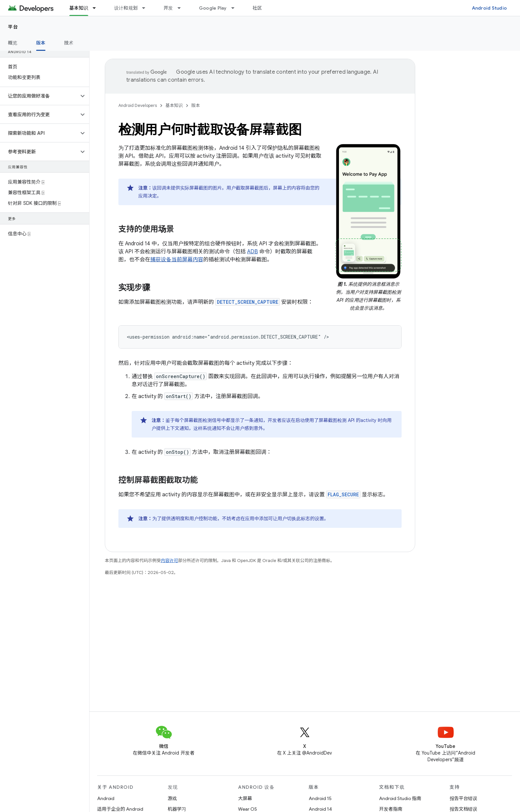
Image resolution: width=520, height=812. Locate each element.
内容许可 (169, 561)
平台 (13, 27)
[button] (39, 96)
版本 (196, 105)
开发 (168, 8)
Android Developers (138, 105)
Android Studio (489, 8)
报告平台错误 (464, 798)
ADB (253, 252)
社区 (258, 8)
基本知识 (174, 105)
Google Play (213, 8)
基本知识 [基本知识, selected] (79, 8)
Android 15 (320, 798)
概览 (13, 43)
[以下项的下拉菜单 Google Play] (236, 8)
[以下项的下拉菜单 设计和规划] (147, 8)
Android (106, 798)
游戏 (172, 798)
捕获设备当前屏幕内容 (177, 260)
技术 (69, 43)
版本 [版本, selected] (41, 43)
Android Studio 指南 (400, 798)
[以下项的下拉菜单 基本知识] (97, 8)
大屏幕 (245, 798)
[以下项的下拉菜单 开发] (182, 8)
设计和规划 (126, 8)
